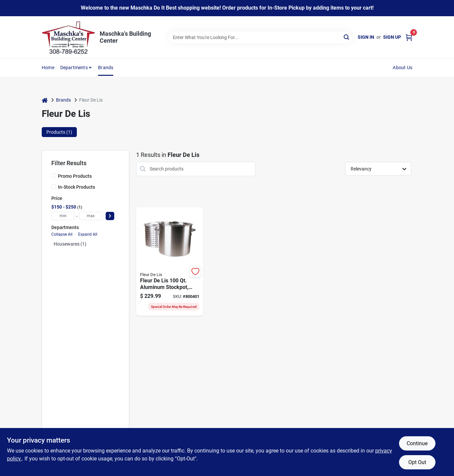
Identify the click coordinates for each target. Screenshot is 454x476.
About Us (403, 68)
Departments (74, 68)
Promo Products (75, 176)
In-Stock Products (76, 187)
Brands (106, 68)
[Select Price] (110, 216)
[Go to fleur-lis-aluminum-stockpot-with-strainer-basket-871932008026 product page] (170, 262)
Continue (417, 443)
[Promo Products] (54, 176)
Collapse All (62, 234)
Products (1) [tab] (59, 132)
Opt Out (417, 462)
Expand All (88, 234)
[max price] (91, 216)
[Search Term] (260, 37)
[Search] (347, 37)
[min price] (63, 216)
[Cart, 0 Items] (409, 37)
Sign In (366, 37)
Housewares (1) (70, 244)
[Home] (45, 100)
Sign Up (392, 37)
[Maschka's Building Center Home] (68, 37)
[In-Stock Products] (54, 187)
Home (48, 68)
